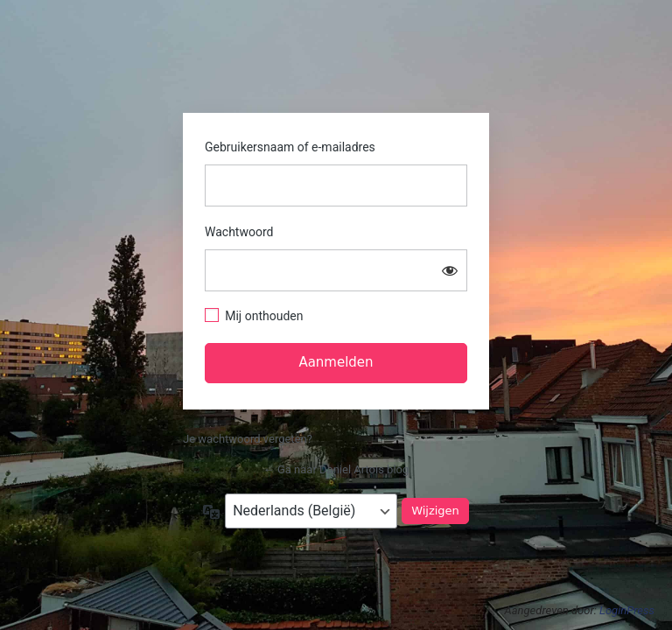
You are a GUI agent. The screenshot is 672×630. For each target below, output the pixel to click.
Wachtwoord (239, 232)
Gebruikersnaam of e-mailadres (290, 147)
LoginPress (627, 610)
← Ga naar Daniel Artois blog (336, 469)
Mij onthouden (264, 316)
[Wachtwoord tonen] (450, 270)
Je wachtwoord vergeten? (248, 439)
